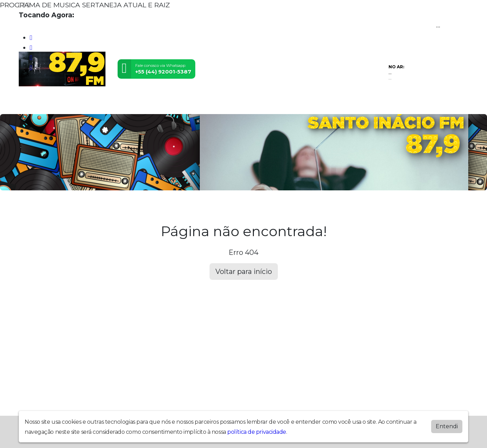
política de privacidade (257, 432)
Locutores (127, 103)
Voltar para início (244, 272)
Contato (169, 103)
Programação (77, 103)
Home (34, 103)
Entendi (447, 426)
